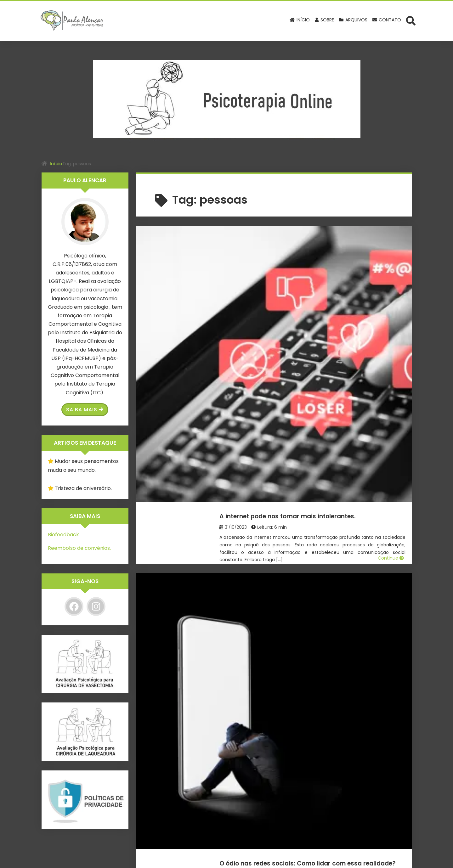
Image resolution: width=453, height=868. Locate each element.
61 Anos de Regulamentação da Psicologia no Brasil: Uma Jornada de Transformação (314, 457)
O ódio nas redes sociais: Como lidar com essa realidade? (322, 349)
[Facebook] (74, 606)
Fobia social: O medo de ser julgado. (311, 552)
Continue (391, 315)
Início (56, 164)
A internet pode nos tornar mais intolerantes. (303, 245)
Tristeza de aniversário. (83, 488)
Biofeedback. (64, 535)
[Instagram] (96, 606)
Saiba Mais (85, 410)
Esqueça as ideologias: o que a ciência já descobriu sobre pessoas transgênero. (320, 660)
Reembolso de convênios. (79, 548)
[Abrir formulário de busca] (411, 20)
